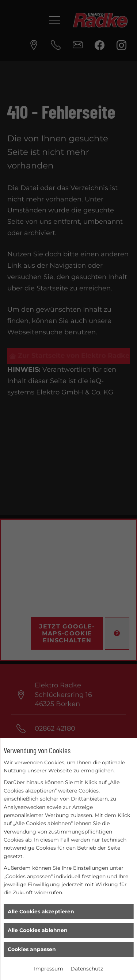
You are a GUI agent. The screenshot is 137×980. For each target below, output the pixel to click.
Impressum (49, 969)
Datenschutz (87, 969)
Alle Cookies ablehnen (38, 930)
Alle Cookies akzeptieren (41, 912)
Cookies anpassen (32, 949)
